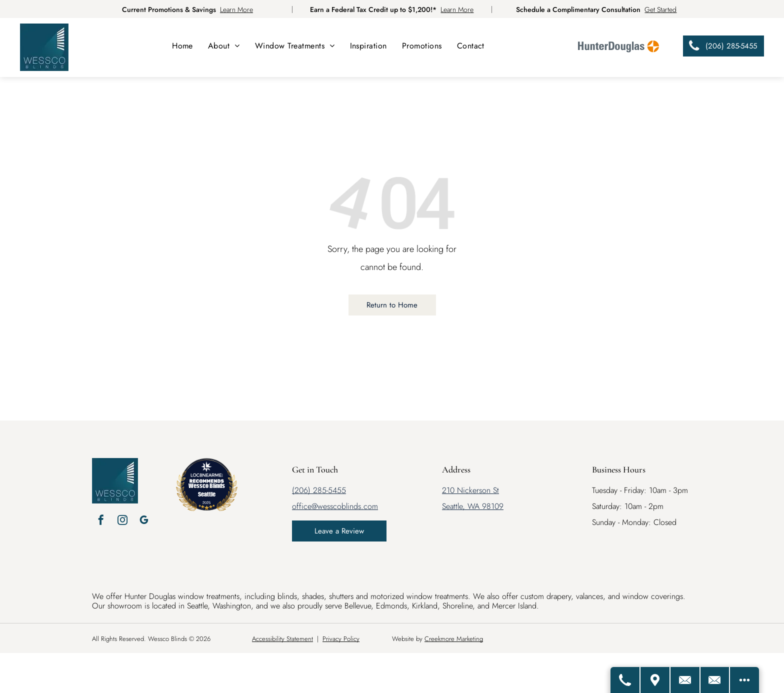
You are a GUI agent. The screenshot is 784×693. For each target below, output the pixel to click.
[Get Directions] (651, 680)
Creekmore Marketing (454, 639)
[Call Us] (620, 680)
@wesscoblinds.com (345, 506)
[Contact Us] (682, 680)
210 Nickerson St (470, 490)
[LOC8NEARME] (206, 473)
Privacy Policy (341, 639)
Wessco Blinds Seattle (207, 490)
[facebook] (101, 521)
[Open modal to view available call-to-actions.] (744, 680)
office (302, 506)
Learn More (236, 9)
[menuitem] (182, 46)
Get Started (660, 9)
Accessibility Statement (282, 639)
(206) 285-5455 (319, 490)
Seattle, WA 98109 (473, 506)
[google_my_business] (144, 521)
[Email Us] (713, 680)
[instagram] (122, 521)
